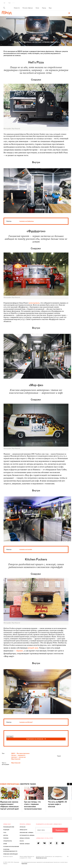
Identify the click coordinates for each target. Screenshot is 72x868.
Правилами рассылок (41, 858)
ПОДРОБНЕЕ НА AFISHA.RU (36, 739)
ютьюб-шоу (33, 648)
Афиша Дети (23, 830)
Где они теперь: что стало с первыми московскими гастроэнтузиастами (34, 798)
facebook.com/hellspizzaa (27, 221)
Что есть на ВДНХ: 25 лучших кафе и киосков (58, 797)
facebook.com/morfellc (26, 549)
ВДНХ (13, 753)
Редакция (6, 830)
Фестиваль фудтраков (23, 753)
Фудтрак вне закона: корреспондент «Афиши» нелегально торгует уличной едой (10, 798)
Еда (31, 20)
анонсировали (34, 303)
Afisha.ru (23, 827)
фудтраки (14, 757)
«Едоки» (20, 651)
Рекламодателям (9, 827)
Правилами (24, 864)
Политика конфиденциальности (10, 850)
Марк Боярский (16, 759)
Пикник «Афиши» (25, 844)
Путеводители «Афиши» (27, 835)
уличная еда (22, 757)
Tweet (59, 756)
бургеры (14, 755)
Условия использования (11, 846)
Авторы (6, 835)
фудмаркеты (22, 755)
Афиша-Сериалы (25, 838)
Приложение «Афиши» (27, 832)
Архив (5, 844)
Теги (5, 832)
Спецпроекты (8, 841)
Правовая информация (10, 854)
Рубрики (6, 838)
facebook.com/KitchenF (26, 722)
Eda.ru (22, 841)
